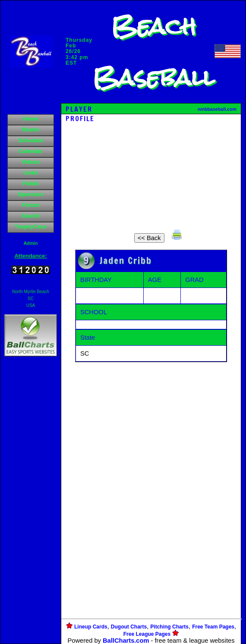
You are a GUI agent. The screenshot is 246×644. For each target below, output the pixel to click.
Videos (31, 162)
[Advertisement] (31, 507)
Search (30, 216)
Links (31, 173)
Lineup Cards (91, 627)
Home (31, 119)
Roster (30, 130)
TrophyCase (31, 227)
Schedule (31, 140)
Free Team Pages (213, 627)
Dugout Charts (129, 627)
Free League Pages (147, 634)
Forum (31, 205)
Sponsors (31, 194)
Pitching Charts (169, 627)
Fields (31, 183)
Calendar (31, 151)
